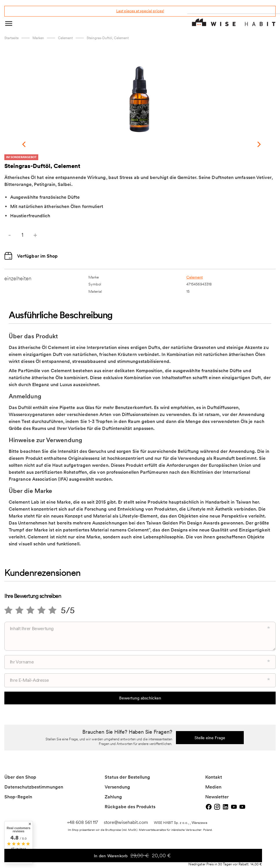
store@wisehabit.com (126, 814)
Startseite (11, 38)
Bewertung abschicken (140, 689)
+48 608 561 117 (82, 814)
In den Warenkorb (178, 857)
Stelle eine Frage (210, 729)
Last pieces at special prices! (140, 11)
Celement (65, 38)
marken (38, 38)
